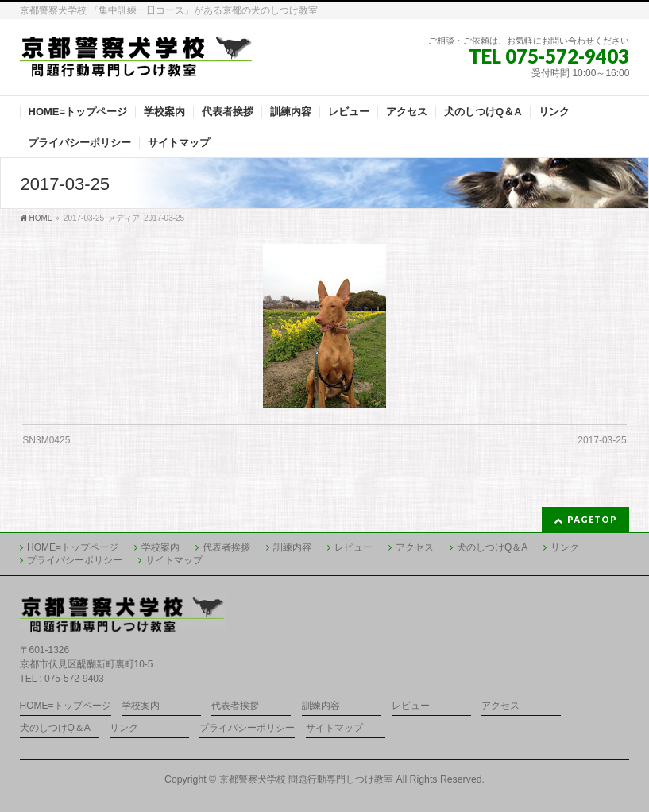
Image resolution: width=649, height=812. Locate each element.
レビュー (353, 547)
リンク (565, 547)
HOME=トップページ (73, 547)
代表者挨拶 (226, 547)
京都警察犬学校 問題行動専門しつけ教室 (306, 779)
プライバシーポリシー (75, 560)
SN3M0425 (46, 440)
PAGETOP (592, 519)
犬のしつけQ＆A (492, 547)
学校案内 (160, 547)
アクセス (415, 547)
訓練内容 (292, 547)
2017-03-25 (602, 440)
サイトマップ (174, 560)
